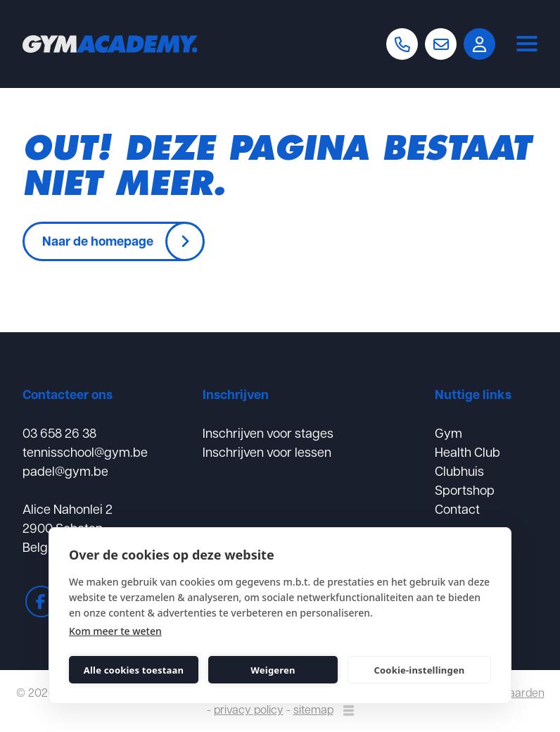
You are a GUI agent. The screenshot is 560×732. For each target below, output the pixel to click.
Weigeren (273, 670)
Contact (457, 509)
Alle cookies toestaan (134, 670)
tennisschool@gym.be (85, 452)
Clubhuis (459, 471)
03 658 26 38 (59, 433)
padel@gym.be (65, 471)
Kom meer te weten (115, 631)
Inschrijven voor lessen (267, 452)
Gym (448, 433)
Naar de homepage (98, 241)
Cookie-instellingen (419, 670)
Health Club (467, 452)
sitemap (313, 709)
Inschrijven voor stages (268, 433)
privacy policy (249, 709)
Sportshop (465, 490)
